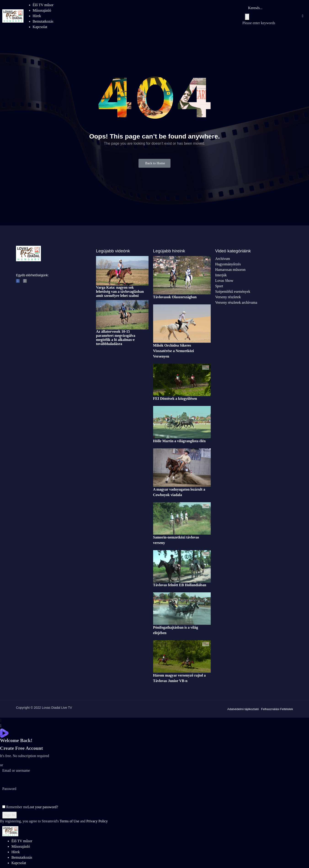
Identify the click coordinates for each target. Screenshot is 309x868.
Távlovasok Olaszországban (175, 297)
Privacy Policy (97, 821)
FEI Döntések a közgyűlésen (175, 399)
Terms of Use (69, 821)
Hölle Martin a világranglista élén (179, 441)
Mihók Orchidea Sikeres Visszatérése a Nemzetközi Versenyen (174, 351)
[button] (154, 163)
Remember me (15, 807)
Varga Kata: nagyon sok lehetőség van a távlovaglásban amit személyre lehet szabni (120, 292)
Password (9, 789)
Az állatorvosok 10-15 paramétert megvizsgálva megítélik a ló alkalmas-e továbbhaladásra (116, 338)
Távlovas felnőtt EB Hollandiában (180, 585)
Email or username (16, 770)
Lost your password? (43, 807)
